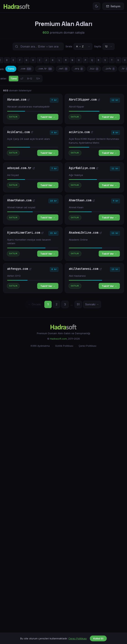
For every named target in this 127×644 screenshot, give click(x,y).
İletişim (113, 6)
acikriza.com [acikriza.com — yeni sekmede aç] (81, 132)
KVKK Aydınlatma (40, 346)
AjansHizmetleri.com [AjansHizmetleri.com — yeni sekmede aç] (25, 233)
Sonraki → (92, 304)
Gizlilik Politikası (64, 346)
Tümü (11, 69)
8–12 (30, 79)
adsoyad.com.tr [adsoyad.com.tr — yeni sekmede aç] (21, 168)
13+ (38, 79)
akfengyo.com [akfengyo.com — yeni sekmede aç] (19, 269)
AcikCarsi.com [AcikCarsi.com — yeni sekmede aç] (20, 132)
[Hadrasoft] (63, 327)
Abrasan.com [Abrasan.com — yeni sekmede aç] (18, 100)
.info (110, 69)
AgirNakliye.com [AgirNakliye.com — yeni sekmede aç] (84, 168)
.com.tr (45, 69)
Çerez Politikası (87, 346)
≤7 (22, 79)
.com (26, 69)
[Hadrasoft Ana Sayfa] (17, 6)
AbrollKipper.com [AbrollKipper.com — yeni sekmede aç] (84, 100)
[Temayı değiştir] (97, 6)
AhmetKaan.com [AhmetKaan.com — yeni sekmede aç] (82, 200)
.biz (94, 69)
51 (78, 304)
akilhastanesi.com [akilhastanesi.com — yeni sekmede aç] (85, 269)
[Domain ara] (38, 46)
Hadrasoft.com (58, 339)
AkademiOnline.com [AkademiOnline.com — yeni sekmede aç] (85, 233)
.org (78, 69)
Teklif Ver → (48, 117)
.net (63, 69)
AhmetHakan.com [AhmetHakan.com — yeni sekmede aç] (21, 200)
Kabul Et (98, 638)
